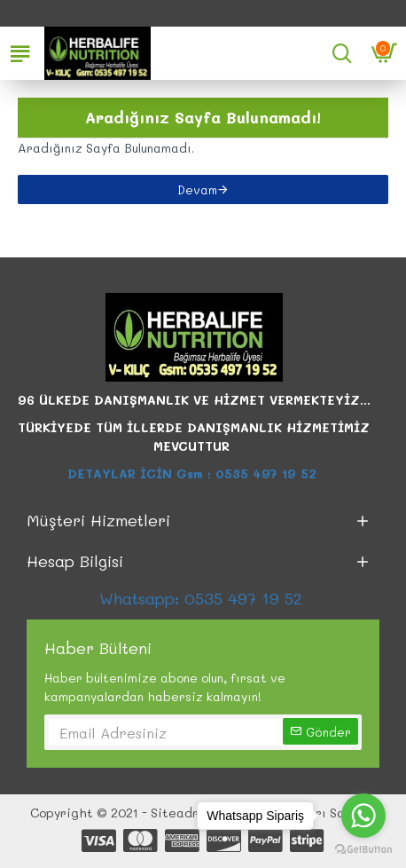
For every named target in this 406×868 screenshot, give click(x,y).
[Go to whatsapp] (363, 816)
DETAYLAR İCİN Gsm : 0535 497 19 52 (194, 473)
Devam (197, 189)
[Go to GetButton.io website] (363, 850)
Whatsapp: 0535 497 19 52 (203, 598)
